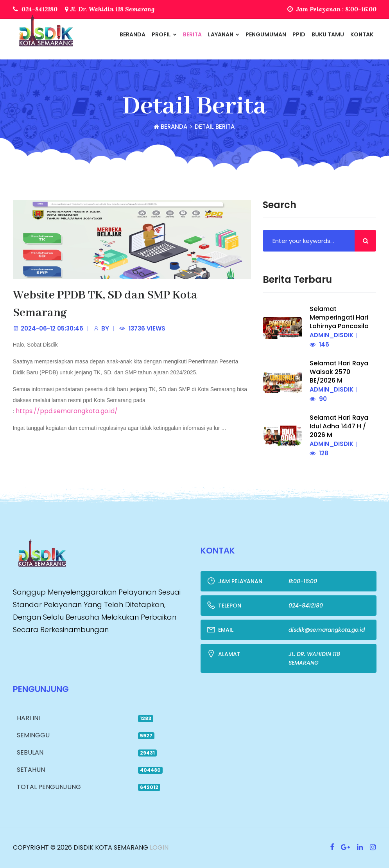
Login (158, 847)
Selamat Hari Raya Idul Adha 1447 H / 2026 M (339, 426)
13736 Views (147, 328)
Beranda (133, 34)
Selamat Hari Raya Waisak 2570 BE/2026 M (339, 372)
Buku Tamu (328, 34)
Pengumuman (266, 34)
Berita (192, 34)
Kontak (362, 34)
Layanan (224, 34)
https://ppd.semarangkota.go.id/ (67, 411)
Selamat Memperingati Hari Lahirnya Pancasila (339, 317)
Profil (164, 34)
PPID (299, 34)
